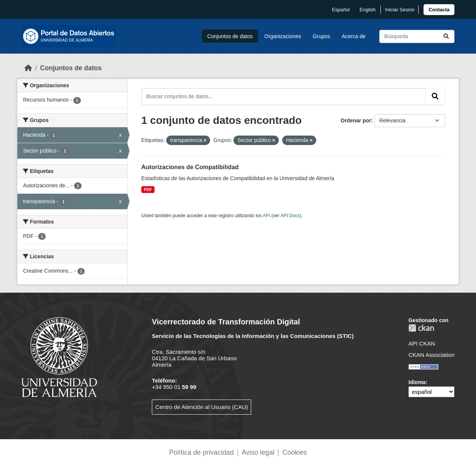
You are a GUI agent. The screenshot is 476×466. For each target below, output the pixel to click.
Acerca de (354, 36)
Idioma (417, 382)
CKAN (421, 328)
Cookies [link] (294, 452)
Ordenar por (356, 120)
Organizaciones (283, 36)
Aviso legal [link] (258, 452)
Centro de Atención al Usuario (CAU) (202, 407)
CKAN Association (431, 355)
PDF (148, 190)
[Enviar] (446, 36)
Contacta (439, 10)
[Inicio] (28, 68)
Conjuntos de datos (230, 36)
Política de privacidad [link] (202, 452)
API (266, 216)
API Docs (290, 216)
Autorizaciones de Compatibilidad (190, 167)
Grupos (321, 36)
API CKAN (422, 343)
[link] (439, 10)
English (368, 10)
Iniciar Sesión (400, 10)
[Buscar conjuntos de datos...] (417, 36)
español (341, 10)
